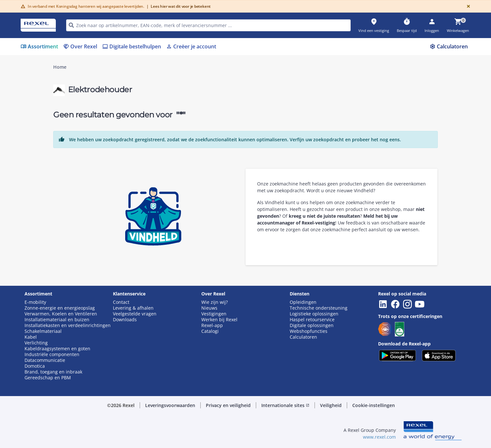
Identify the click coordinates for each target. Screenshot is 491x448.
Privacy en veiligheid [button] (228, 405)
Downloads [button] (125, 320)
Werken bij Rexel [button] (219, 320)
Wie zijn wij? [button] (215, 302)
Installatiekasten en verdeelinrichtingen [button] (68, 325)
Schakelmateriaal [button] (43, 331)
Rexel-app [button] (212, 325)
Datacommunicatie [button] (45, 360)
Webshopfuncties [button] (309, 331)
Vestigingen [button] (214, 314)
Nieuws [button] (209, 308)
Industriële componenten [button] (52, 354)
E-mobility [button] (35, 302)
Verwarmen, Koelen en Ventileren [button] (61, 314)
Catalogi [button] (210, 331)
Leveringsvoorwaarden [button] (170, 405)
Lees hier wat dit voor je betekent (179, 6)
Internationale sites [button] (285, 405)
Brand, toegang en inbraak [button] (53, 372)
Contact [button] (121, 302)
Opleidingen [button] (303, 302)
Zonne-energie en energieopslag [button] (60, 308)
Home (60, 67)
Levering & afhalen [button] (133, 308)
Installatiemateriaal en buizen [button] (57, 320)
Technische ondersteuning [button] (319, 308)
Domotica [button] (35, 366)
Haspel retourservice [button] (312, 320)
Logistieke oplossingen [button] (314, 314)
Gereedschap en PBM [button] (48, 378)
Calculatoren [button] (303, 337)
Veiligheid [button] (331, 405)
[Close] (467, 6)
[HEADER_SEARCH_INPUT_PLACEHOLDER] (208, 25)
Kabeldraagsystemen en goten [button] (57, 349)
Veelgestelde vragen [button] (135, 314)
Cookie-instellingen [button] (374, 405)
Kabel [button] (31, 337)
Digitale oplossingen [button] (312, 325)
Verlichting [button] (36, 343)
